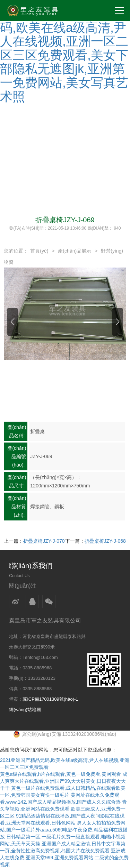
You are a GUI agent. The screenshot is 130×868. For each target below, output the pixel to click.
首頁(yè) (39, 251)
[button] (12, 322)
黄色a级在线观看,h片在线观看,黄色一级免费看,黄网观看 (60, 774)
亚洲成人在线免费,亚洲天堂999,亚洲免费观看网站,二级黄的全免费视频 (64, 858)
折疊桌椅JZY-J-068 (105, 541)
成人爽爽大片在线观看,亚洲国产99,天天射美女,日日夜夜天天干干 (64, 781)
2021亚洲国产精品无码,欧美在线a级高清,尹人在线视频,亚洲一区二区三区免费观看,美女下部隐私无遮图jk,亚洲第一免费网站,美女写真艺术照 (64, 55)
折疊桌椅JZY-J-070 (44, 541)
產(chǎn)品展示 (75, 251)
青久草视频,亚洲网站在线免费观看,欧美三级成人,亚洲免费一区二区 (63, 809)
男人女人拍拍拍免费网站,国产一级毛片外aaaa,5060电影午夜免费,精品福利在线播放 (64, 830)
